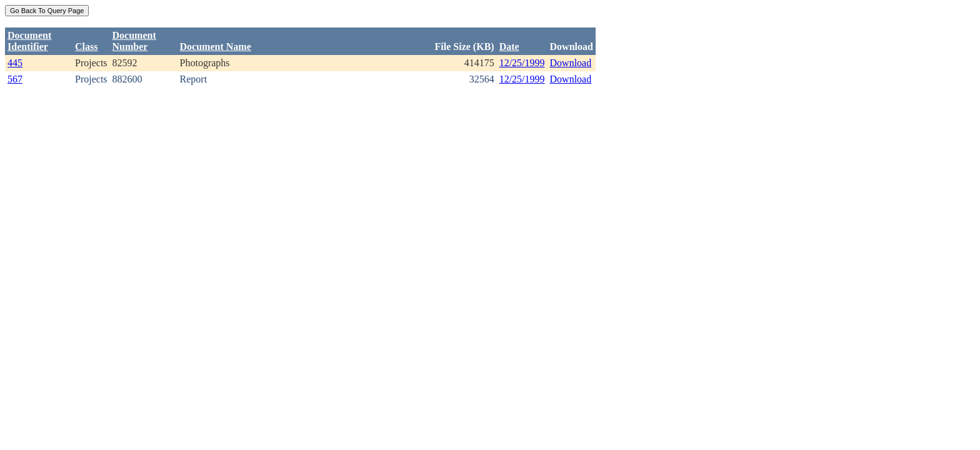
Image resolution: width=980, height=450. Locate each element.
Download (571, 63)
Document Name (216, 47)
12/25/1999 (522, 63)
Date (509, 47)
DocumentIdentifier (29, 41)
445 (15, 63)
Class (86, 47)
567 (15, 79)
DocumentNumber (134, 41)
